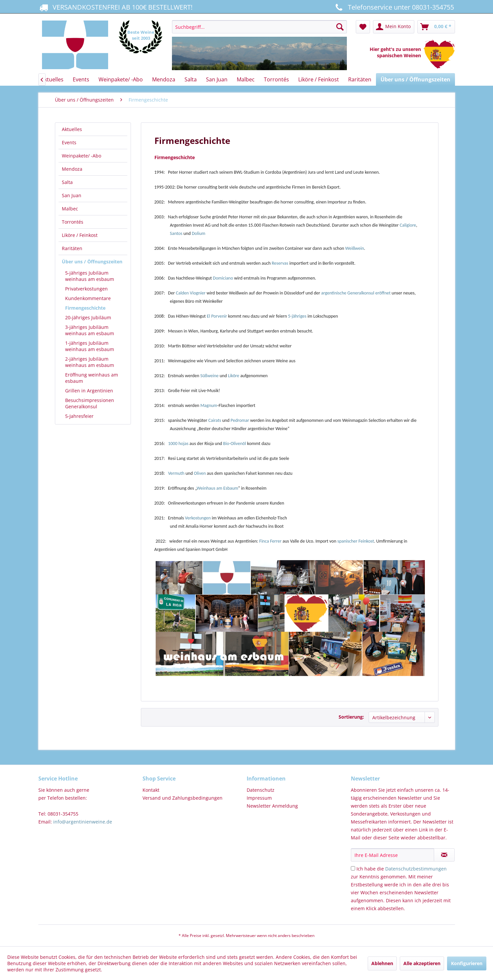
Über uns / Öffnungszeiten (92, 262)
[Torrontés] (276, 79)
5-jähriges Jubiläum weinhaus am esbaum (90, 276)
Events (69, 142)
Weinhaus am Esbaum (217, 488)
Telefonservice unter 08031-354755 (394, 7)
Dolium (199, 233)
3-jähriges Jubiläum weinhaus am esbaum (90, 330)
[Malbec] (246, 79)
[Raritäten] (360, 79)
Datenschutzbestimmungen (416, 869)
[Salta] (191, 79)
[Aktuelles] (52, 79)
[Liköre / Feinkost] (319, 79)
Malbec (70, 209)
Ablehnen (382, 963)
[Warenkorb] (436, 27)
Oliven (200, 473)
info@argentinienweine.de (83, 822)
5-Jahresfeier (79, 416)
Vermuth (177, 473)
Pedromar (240, 420)
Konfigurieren (467, 963)
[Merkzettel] (363, 27)
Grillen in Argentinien (89, 391)
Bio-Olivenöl (235, 444)
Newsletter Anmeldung (272, 806)
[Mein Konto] (394, 27)
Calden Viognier (191, 293)
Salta (67, 182)
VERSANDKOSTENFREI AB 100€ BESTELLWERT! (115, 7)
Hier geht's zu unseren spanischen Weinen (397, 52)
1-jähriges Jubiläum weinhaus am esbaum (90, 346)
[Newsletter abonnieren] (444, 855)
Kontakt (151, 790)
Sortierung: (351, 717)
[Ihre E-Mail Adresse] (392, 855)
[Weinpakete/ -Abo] (121, 79)
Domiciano (223, 278)
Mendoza (72, 169)
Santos (177, 233)
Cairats (215, 420)
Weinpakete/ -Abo (82, 156)
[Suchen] (340, 27)
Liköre (234, 376)
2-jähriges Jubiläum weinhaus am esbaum (90, 362)
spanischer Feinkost (356, 541)
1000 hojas (178, 444)
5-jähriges (297, 316)
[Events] (81, 79)
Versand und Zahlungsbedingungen (183, 798)
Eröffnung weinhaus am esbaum (92, 378)
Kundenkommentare (88, 298)
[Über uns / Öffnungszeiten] (415, 79)
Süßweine (210, 376)
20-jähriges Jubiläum (88, 317)
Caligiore (408, 225)
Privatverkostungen (86, 289)
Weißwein (355, 248)
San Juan (72, 195)
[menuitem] (259, 45)
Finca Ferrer (270, 541)
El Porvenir (217, 316)
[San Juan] (217, 79)
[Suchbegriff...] (259, 27)
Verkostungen (198, 518)
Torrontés (73, 222)
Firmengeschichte (85, 308)
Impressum (259, 798)
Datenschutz (261, 790)
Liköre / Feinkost (80, 235)
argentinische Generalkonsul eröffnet (356, 293)
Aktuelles (72, 129)
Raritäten (72, 248)
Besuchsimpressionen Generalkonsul (90, 403)
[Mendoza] (164, 79)
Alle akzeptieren (422, 963)
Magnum (209, 405)
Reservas (281, 263)
